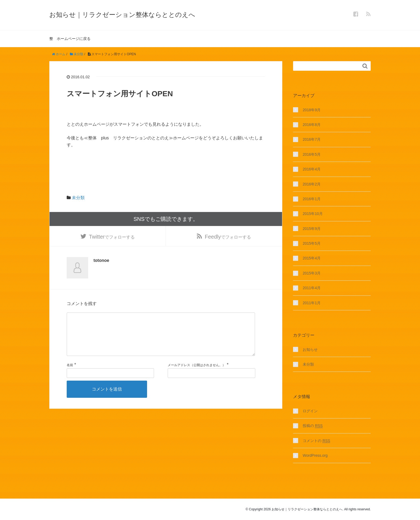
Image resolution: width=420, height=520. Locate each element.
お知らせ (310, 350)
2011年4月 (312, 288)
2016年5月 (312, 154)
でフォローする (112, 238)
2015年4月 (312, 258)
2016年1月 (312, 199)
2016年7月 (312, 139)
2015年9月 (312, 229)
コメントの (316, 441)
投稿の (313, 426)
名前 (70, 377)
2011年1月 (312, 303)
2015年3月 (312, 273)
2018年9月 (312, 110)
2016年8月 (312, 125)
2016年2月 (312, 184)
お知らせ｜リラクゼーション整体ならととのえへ (122, 15)
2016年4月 (312, 169)
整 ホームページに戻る (70, 39)
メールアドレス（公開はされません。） (197, 377)
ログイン (310, 411)
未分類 (78, 198)
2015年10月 (313, 214)
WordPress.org (315, 455)
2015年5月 (312, 243)
